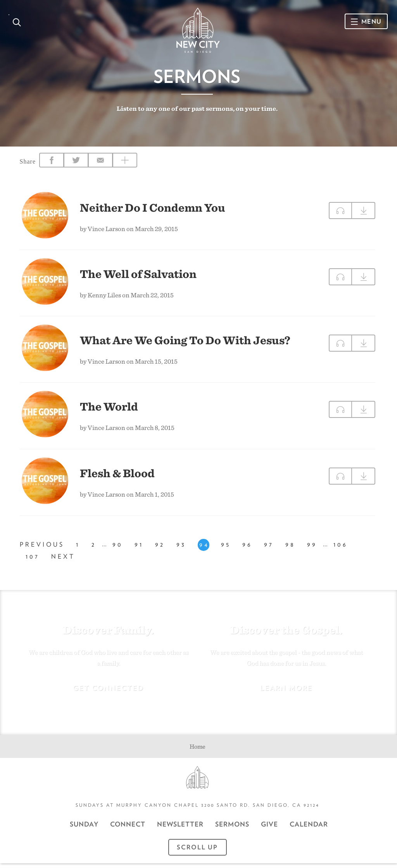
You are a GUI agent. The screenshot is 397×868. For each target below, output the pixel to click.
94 (204, 552)
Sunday (84, 829)
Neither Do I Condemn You (153, 211)
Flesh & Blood (117, 476)
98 (290, 552)
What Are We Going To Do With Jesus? (185, 343)
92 (160, 552)
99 (312, 552)
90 (118, 552)
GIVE (269, 829)
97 (269, 552)
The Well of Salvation (138, 277)
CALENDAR (309, 829)
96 (247, 552)
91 (139, 552)
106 (341, 552)
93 (181, 552)
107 (33, 564)
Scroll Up (197, 852)
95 (226, 552)
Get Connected (108, 693)
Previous (42, 552)
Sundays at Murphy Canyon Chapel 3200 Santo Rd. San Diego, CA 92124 (198, 810)
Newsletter (180, 829)
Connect (128, 829)
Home (198, 751)
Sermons (232, 829)
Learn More (286, 693)
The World (109, 410)
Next (63, 564)
